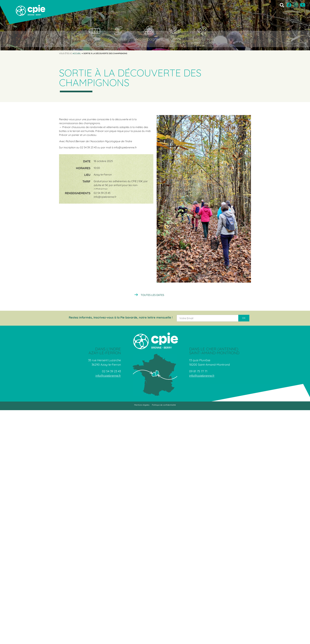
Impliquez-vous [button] (202, 39)
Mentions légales (142, 405)
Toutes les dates (152, 295)
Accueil (77, 53)
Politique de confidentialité (164, 405)
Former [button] (174, 39)
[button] (282, 5)
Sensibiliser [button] (118, 39)
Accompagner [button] (148, 39)
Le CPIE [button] (94, 39)
